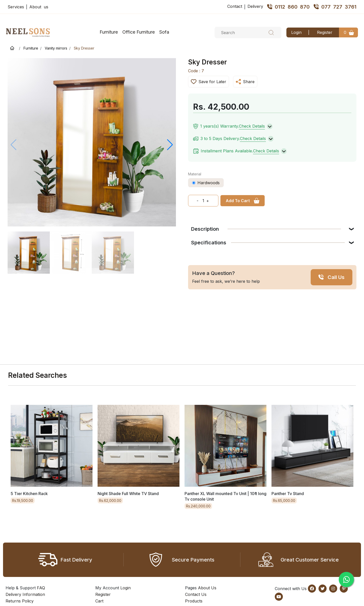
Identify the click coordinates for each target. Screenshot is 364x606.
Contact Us (196, 594)
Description (266, 229)
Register (325, 32)
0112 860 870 (288, 7)
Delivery (255, 6)
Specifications (268, 243)
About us (39, 7)
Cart (99, 601)
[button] (170, 145)
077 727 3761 (335, 7)
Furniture (109, 32)
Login (296, 32)
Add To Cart (238, 201)
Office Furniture (139, 32)
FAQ (41, 588)
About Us (207, 588)
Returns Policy (20, 601)
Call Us (336, 277)
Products (194, 601)
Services (16, 7)
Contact (235, 6)
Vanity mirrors (56, 48)
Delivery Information (25, 594)
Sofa (164, 32)
